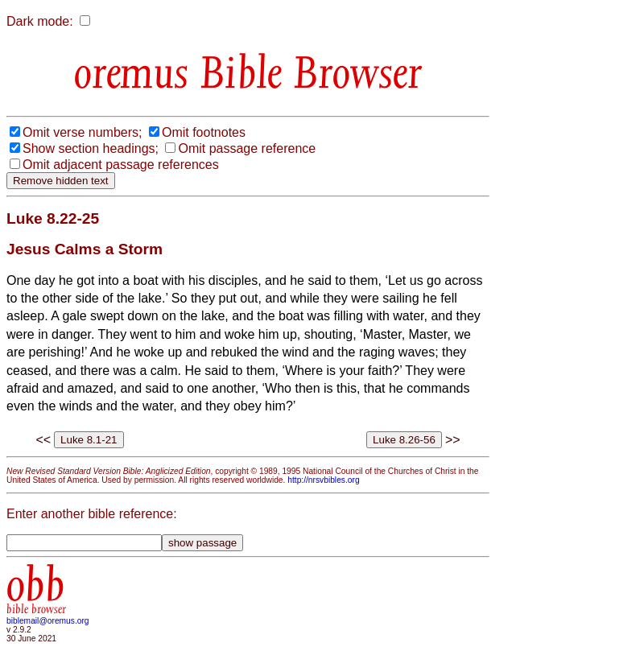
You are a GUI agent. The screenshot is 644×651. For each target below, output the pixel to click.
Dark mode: (40, 21)
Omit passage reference (247, 148)
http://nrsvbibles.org (323, 480)
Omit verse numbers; (82, 132)
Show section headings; (91, 148)
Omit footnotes (204, 132)
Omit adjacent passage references (121, 165)
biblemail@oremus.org (48, 621)
